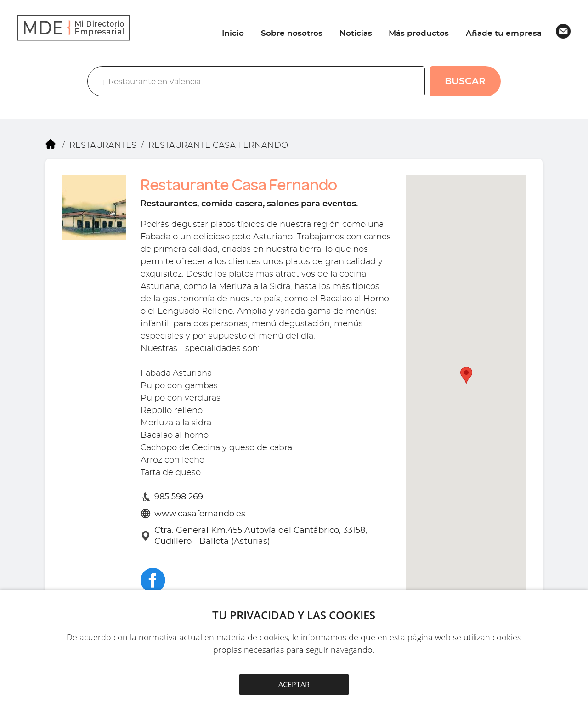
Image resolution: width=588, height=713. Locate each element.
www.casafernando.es (200, 514)
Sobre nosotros (292, 33)
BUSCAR (465, 81)
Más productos (419, 33)
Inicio (233, 33)
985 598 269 (179, 497)
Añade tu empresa (504, 33)
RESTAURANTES (103, 145)
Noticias (356, 33)
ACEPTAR (294, 685)
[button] (466, 375)
